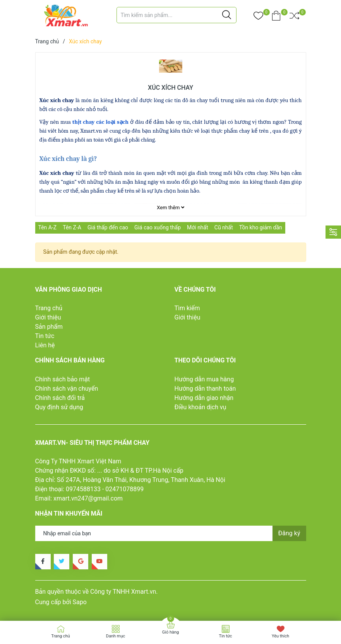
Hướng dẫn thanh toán (205, 389)
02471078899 (124, 489)
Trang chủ (49, 308)
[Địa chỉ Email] (171, 533)
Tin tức (45, 336)
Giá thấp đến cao (108, 227)
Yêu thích (280, 636)
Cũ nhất (224, 227)
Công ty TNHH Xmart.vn (123, 592)
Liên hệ (45, 345)
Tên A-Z (48, 227)
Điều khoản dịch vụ (200, 407)
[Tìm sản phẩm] (176, 15)
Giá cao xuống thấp (158, 227)
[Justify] (227, 15)
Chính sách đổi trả (60, 398)
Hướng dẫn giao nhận (204, 398)
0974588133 (83, 489)
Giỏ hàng (170, 632)
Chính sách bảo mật (63, 379)
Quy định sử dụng (59, 407)
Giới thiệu (48, 317)
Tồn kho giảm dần (261, 227)
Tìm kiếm (187, 308)
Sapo (80, 602)
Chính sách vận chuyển (67, 389)
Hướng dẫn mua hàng (204, 379)
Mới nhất (198, 227)
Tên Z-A (72, 227)
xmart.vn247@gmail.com (88, 498)
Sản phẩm (49, 327)
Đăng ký (289, 533)
